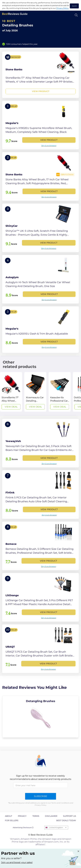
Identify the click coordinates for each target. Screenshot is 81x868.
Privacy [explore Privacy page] (22, 816)
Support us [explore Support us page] (70, 816)
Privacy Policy (62, 8)
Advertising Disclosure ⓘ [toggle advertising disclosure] (23, 827)
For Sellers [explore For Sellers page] (12, 820)
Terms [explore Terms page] (36, 816)
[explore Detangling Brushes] (40, 717)
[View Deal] (11, 392)
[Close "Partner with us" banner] (78, 851)
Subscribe (41, 796)
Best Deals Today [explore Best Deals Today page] (66, 820)
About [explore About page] (9, 816)
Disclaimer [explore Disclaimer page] (51, 816)
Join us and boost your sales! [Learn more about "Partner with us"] (17, 862)
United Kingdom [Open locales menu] (56, 827)
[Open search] (76, 15)
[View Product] (40, 75)
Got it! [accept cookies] (74, 6)
